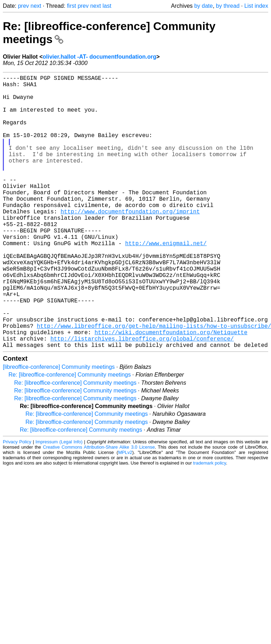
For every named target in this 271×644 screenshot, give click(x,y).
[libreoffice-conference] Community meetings (59, 428)
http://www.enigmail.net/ (166, 281)
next (36, 6)
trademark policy (210, 524)
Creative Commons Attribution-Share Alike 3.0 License (99, 508)
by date (203, 6)
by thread (228, 6)
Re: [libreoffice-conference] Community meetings (70, 435)
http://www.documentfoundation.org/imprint (130, 242)
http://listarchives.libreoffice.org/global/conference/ (142, 398)
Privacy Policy (17, 503)
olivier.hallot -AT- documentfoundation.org (99, 57)
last (107, 6)
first (71, 6)
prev (24, 6)
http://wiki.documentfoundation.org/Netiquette (171, 390)
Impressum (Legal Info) (59, 503)
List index (256, 6)
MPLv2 (125, 513)
